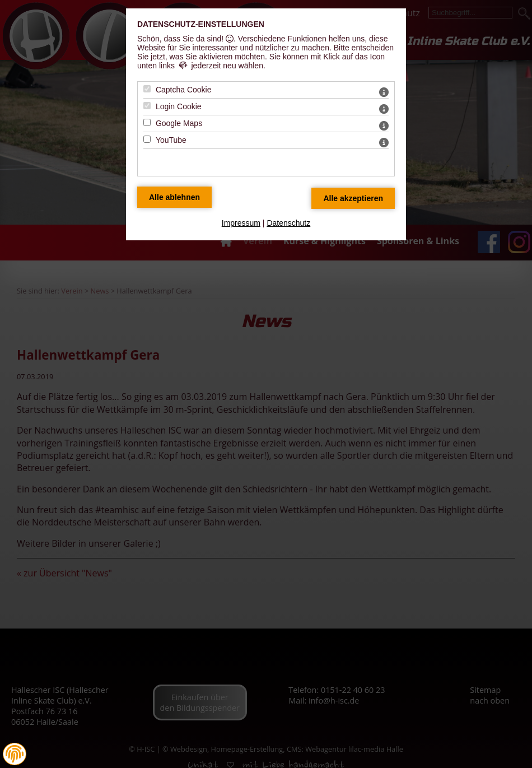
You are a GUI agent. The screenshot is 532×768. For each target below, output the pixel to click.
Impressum (241, 223)
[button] (15, 754)
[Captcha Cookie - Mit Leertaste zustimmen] (147, 89)
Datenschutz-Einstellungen (201, 24)
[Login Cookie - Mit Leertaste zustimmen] (147, 106)
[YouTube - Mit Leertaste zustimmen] (147, 139)
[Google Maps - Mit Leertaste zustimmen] (147, 122)
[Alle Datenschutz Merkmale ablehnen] (174, 197)
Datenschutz (288, 223)
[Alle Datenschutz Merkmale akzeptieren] (353, 198)
